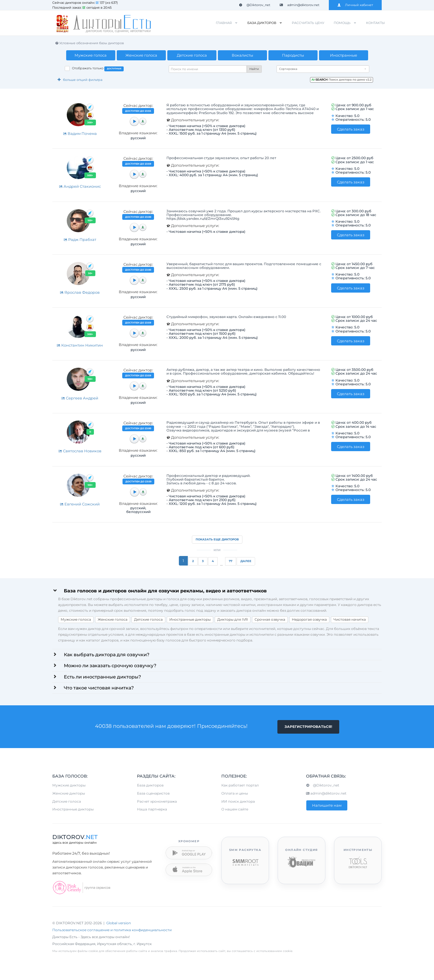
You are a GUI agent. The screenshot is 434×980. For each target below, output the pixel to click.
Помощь (342, 23)
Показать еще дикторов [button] (217, 539)
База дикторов (262, 23)
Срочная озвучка (270, 619)
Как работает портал (240, 786)
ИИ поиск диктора (238, 802)
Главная (224, 23)
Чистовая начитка (350, 619)
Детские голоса (192, 55)
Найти (254, 69)
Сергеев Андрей (80, 398)
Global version (119, 924)
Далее (246, 561)
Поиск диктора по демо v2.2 (342, 80)
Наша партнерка (152, 810)
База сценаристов (153, 794)
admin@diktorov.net (299, 5)
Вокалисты (242, 55)
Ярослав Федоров (80, 292)
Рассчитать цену (308, 23)
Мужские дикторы (69, 786)
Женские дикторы (69, 794)
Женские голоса (141, 55)
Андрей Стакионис (80, 186)
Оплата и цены (235, 794)
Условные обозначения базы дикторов (90, 43)
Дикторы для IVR (233, 619)
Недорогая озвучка (309, 619)
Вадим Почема (80, 133)
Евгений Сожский (80, 504)
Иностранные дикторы (190, 619)
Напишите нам (327, 806)
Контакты (375, 23)
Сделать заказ (351, 129)
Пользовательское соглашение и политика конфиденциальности (112, 931)
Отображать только (98, 69)
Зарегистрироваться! (308, 727)
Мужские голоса (91, 55)
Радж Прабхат (80, 239)
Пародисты (293, 55)
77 (231, 561)
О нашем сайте (235, 810)
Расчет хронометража (157, 802)
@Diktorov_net (255, 5)
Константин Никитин (80, 345)
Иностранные (344, 55)
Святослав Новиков (80, 451)
